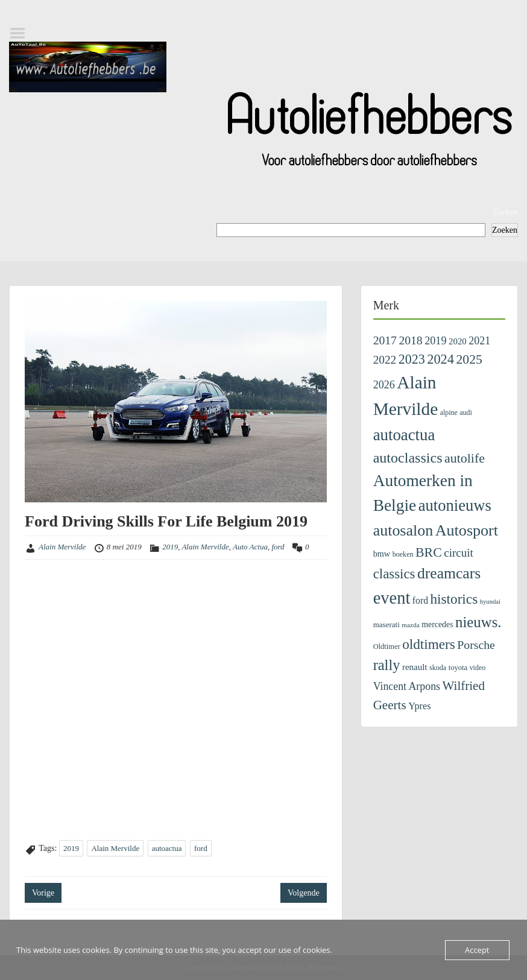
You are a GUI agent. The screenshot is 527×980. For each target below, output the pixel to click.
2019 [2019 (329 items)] (435, 341)
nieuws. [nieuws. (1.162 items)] (478, 622)
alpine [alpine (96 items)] (449, 413)
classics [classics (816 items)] (394, 574)
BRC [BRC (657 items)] (429, 552)
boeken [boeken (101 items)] (403, 554)
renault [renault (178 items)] (415, 667)
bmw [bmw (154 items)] (382, 554)
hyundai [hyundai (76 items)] (490, 602)
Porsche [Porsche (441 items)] (476, 645)
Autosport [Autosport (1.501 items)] (467, 530)
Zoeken (505, 212)
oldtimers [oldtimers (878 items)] (429, 644)
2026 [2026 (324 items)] (384, 385)
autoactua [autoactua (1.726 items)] (404, 435)
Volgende (304, 893)
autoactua (167, 848)
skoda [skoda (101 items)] (438, 668)
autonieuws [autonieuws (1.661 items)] (455, 505)
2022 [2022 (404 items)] (385, 360)
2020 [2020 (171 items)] (458, 341)
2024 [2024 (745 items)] (440, 359)
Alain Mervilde (62, 547)
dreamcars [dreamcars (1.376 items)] (449, 573)
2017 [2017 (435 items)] (385, 340)
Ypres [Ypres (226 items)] (419, 706)
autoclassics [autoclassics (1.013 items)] (408, 458)
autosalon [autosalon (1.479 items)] (403, 530)
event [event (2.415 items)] (392, 598)
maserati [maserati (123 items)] (387, 624)
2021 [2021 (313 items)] (479, 341)
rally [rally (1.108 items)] (387, 665)
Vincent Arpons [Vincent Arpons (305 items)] (407, 686)
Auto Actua (250, 547)
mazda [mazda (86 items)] (410, 625)
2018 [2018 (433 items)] (410, 340)
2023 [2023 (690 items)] (412, 359)
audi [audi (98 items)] (466, 413)
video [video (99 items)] (478, 668)
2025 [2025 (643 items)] (469, 359)
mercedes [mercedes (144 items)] (437, 624)
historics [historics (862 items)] (454, 599)
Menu (22, 33)
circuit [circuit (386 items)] (459, 553)
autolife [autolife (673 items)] (465, 458)
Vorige (43, 893)
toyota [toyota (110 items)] (458, 668)
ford (278, 547)
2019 (170, 547)
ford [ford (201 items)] (420, 600)
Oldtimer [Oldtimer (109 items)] (387, 646)
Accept (477, 950)
